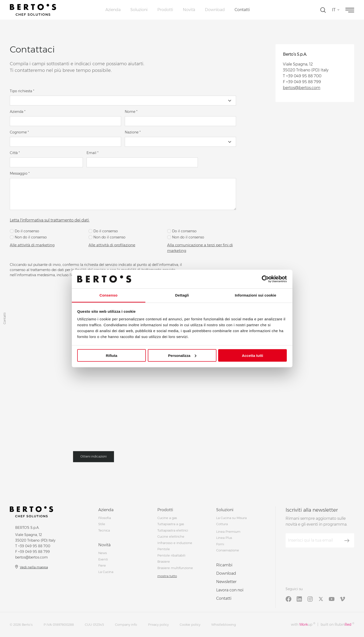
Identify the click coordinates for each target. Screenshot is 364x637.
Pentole (164, 549)
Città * (15, 153)
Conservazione (228, 550)
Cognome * (19, 132)
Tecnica (104, 530)
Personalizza (182, 355)
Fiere (102, 565)
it (334, 10)
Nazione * (133, 132)
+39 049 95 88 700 (304, 76)
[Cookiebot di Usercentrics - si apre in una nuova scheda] (265, 279)
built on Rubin (337, 624)
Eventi (103, 559)
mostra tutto (167, 576)
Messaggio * (20, 173)
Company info (126, 624)
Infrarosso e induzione (175, 543)
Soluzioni (139, 10)
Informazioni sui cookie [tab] (256, 295)
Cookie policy (190, 624)
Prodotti (165, 10)
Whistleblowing (224, 624)
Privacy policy (158, 624)
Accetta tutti (253, 355)
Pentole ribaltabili (171, 555)
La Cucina (106, 572)
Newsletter (226, 582)
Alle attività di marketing (32, 245)
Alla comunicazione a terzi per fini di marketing (200, 248)
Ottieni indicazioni (94, 459)
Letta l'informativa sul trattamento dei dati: (50, 220)
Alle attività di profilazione (112, 245)
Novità (189, 10)
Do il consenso (25, 231)
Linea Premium (228, 532)
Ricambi (224, 565)
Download (215, 10)
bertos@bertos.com (302, 88)
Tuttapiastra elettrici (173, 530)
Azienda (113, 10)
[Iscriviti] (347, 541)
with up (303, 624)
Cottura (222, 524)
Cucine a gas (167, 518)
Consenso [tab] (108, 295)
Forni (220, 544)
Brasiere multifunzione (175, 568)
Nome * (131, 112)
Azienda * (18, 112)
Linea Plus (224, 538)
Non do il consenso (28, 237)
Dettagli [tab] (182, 295)
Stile (102, 524)
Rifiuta (112, 355)
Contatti (242, 10)
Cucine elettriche (171, 536)
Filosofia (105, 518)
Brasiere (164, 561)
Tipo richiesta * (22, 91)
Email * (93, 153)
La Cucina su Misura (231, 518)
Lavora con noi (230, 590)
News (103, 553)
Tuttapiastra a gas (171, 524)
